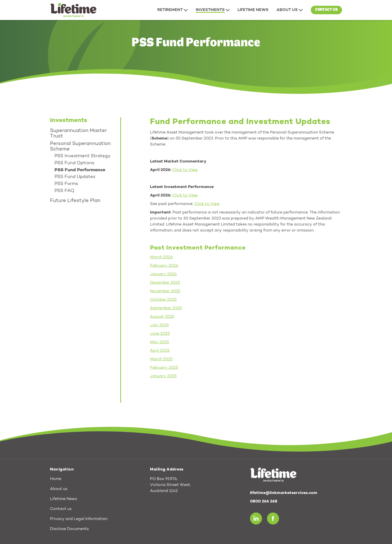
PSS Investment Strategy (82, 156)
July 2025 (159, 325)
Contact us (326, 10)
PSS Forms (66, 184)
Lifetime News (63, 499)
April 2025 (160, 351)
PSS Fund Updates (75, 177)
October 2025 (163, 300)
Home (56, 479)
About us (59, 489)
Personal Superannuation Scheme (80, 146)
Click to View (185, 195)
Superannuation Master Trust (78, 133)
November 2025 (165, 291)
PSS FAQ (64, 191)
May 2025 (159, 342)
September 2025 (166, 308)
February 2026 (164, 266)
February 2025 (164, 368)
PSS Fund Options (74, 163)
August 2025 (162, 317)
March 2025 (161, 359)
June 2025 (160, 334)
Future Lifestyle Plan (75, 201)
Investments (69, 120)
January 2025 (163, 376)
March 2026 (161, 257)
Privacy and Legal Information (79, 519)
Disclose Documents (69, 529)
